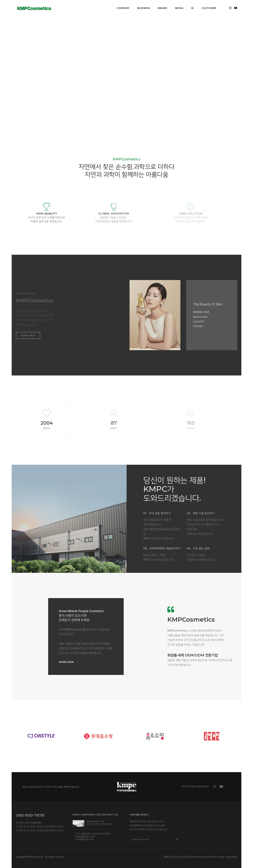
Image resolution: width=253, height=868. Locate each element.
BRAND (162, 7)
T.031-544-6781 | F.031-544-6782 (92, 831)
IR (192, 7)
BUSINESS (143, 7)
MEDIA (179, 7)
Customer (208, 7)
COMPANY (122, 7)
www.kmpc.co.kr (95, 819)
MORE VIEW (68, 660)
